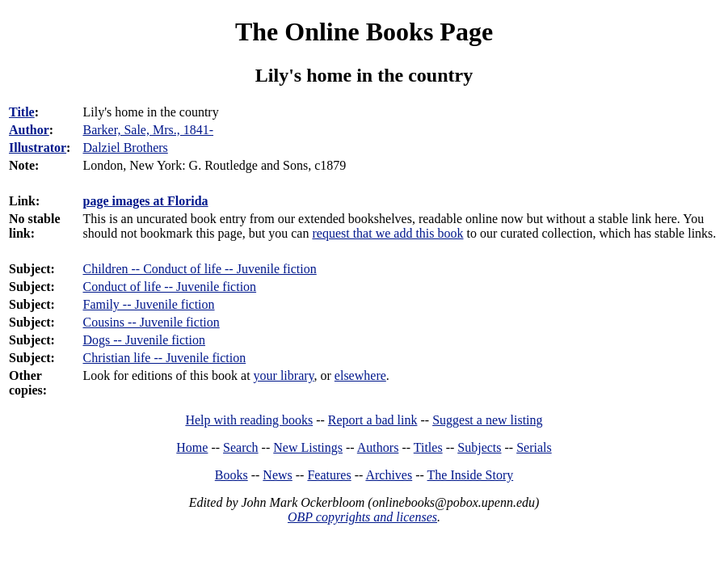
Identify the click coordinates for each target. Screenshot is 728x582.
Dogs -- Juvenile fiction (144, 340)
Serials (534, 447)
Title (22, 112)
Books (231, 475)
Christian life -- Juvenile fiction (164, 358)
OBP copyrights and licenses (362, 517)
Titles (428, 447)
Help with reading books (249, 420)
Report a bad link (373, 420)
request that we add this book (387, 233)
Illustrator (38, 148)
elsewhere (360, 375)
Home (192, 447)
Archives (389, 475)
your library (284, 375)
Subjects (479, 447)
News (277, 475)
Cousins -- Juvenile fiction (151, 322)
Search (241, 447)
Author (29, 130)
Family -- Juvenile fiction (148, 304)
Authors (378, 447)
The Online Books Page (364, 32)
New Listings (308, 447)
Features (329, 475)
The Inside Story (471, 475)
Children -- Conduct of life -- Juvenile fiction (199, 269)
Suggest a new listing (487, 420)
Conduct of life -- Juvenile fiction (169, 287)
